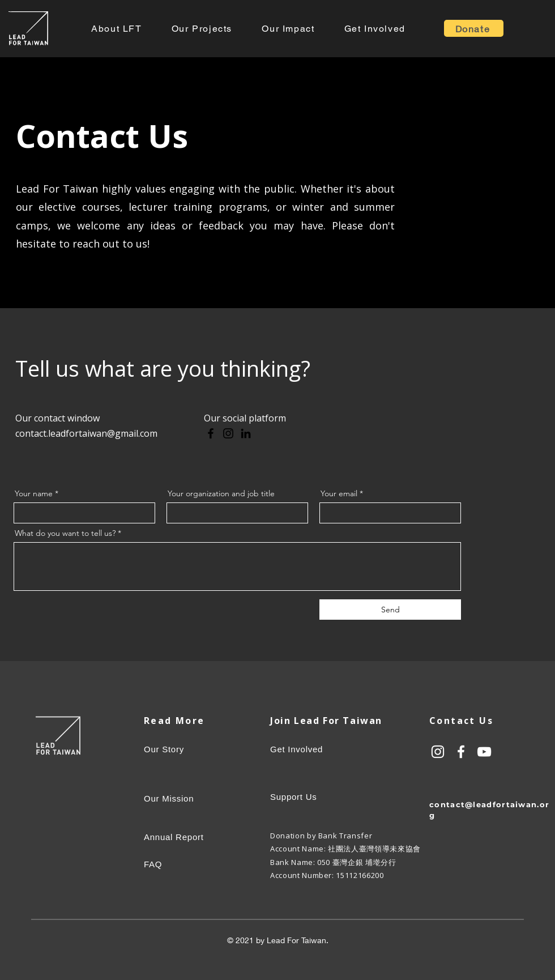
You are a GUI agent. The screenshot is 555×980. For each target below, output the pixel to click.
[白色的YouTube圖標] (484, 752)
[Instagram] (228, 433)
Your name (34, 493)
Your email (339, 493)
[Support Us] (331, 796)
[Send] (390, 610)
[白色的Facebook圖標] (461, 752)
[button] (117, 28)
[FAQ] (196, 864)
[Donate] (474, 28)
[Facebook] (211, 433)
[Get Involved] (331, 749)
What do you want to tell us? (65, 533)
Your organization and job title (221, 493)
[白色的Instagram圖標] (438, 752)
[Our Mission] (196, 798)
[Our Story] (171, 749)
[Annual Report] (189, 837)
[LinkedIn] (246, 433)
